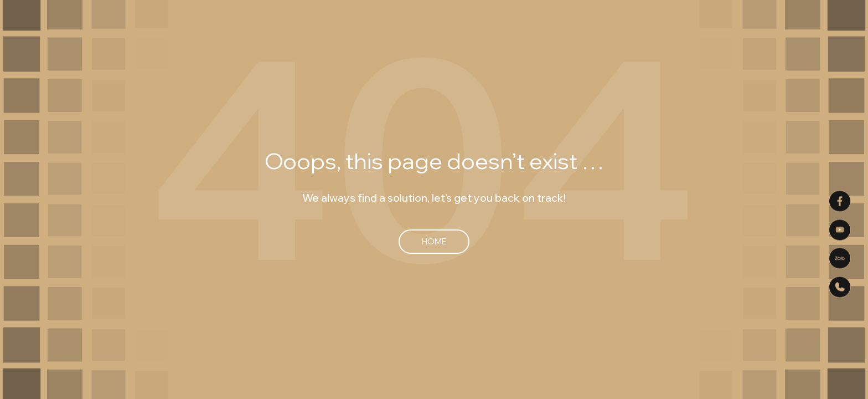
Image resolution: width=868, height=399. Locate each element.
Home (434, 241)
